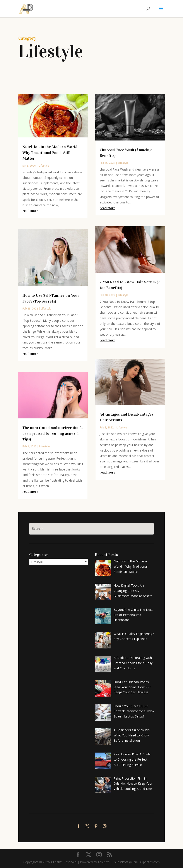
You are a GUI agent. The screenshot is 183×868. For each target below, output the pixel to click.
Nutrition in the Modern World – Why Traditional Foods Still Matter (51, 152)
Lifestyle (44, 166)
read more (30, 211)
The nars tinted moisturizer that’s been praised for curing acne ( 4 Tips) (52, 433)
